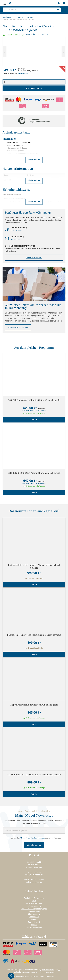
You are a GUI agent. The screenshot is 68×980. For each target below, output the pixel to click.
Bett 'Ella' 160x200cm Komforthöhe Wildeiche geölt (34, 400)
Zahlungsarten (34, 911)
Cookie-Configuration (34, 927)
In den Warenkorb (34, 88)
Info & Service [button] (34, 892)
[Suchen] (58, 10)
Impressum (34, 919)
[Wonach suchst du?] (32, 10)
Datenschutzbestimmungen (35, 838)
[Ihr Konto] (59, 3)
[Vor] (65, 424)
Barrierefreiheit (34, 922)
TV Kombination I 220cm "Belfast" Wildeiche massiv (34, 775)
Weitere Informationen (18, 327)
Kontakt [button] (34, 856)
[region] (34, 52)
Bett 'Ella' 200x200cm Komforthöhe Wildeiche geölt (34, 473)
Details (34, 420)
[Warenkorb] (64, 3)
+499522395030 (34, 872)
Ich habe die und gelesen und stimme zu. (36, 838)
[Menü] (5, 3)
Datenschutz (34, 917)
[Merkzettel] (10, 3)
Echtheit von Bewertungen (34, 898)
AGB (21, 838)
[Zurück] (3, 424)
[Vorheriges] (5, 51)
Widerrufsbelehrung (34, 903)
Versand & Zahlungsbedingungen (34, 909)
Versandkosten (23, 73)
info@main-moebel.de (34, 875)
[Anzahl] (34, 82)
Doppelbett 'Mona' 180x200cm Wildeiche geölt (34, 705)
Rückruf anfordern (34, 258)
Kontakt (34, 925)
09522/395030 (16, 230)
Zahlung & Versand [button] (34, 937)
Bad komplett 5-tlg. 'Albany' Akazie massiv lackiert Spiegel (34, 566)
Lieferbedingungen (34, 906)
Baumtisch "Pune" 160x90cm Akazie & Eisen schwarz (34, 635)
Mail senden (15, 239)
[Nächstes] (63, 51)
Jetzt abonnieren (34, 845)
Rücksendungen (34, 914)
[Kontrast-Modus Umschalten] (11, 976)
